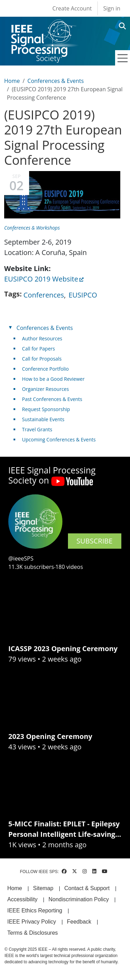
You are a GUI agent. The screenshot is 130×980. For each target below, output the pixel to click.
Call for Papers (39, 349)
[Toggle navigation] (123, 58)
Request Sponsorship (46, 409)
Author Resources (42, 338)
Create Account (72, 8)
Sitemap (43, 888)
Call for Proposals (42, 359)
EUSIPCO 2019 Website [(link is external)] (44, 279)
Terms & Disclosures (33, 933)
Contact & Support (87, 888)
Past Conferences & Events (52, 399)
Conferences (44, 295)
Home (12, 81)
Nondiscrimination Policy (79, 899)
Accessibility (22, 899)
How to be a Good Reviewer (53, 379)
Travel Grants (37, 429)
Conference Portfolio (46, 369)
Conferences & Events (55, 81)
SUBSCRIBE (95, 541)
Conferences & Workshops (32, 228)
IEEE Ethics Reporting (35, 910)
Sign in (112, 8)
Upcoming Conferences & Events (59, 439)
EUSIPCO (83, 295)
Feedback (79, 922)
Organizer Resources (46, 389)
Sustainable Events (43, 419)
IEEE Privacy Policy (32, 922)
